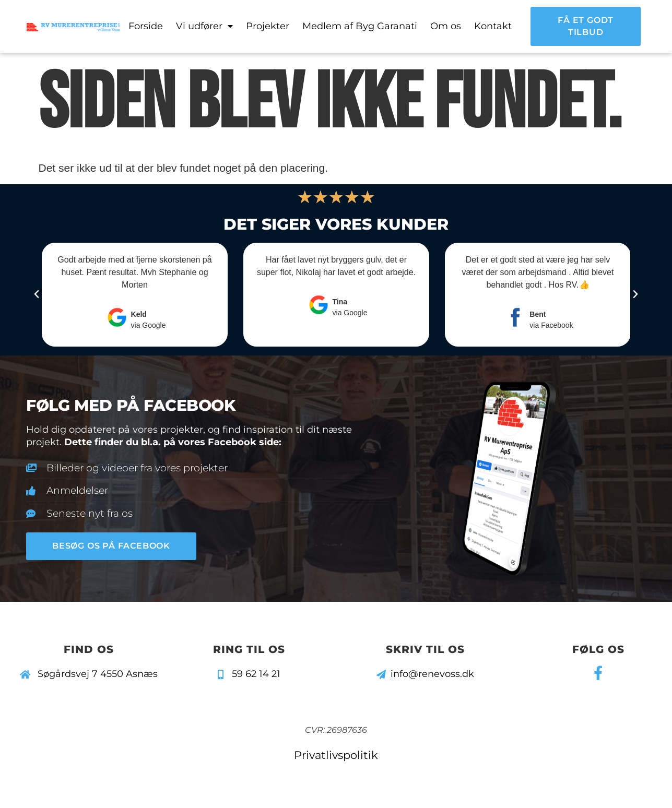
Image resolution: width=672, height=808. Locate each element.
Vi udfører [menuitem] (204, 26)
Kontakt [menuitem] (493, 26)
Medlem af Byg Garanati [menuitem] (360, 26)
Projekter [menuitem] (268, 26)
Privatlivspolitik (336, 755)
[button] (37, 294)
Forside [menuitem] (146, 26)
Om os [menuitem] (446, 26)
